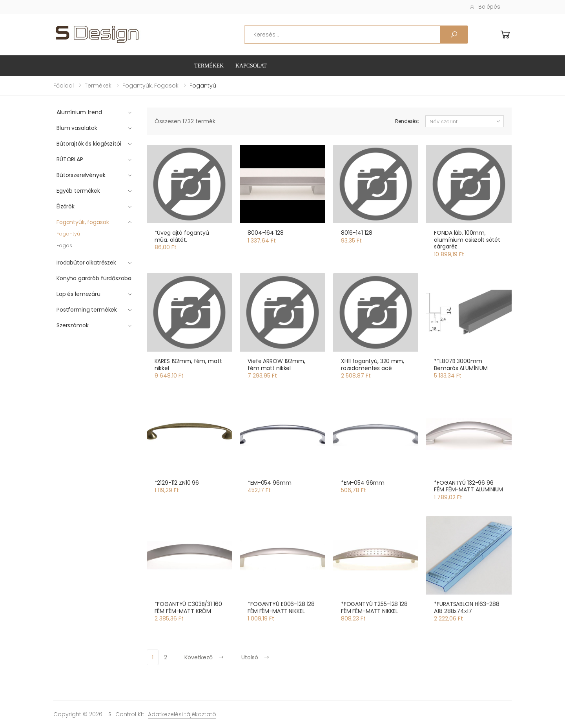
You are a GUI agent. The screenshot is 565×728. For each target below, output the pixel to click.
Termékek (209, 66)
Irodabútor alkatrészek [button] (86, 263)
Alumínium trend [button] (79, 112)
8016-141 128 (357, 233)
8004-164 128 (265, 233)
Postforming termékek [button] (87, 310)
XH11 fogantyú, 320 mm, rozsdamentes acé (373, 365)
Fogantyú (68, 234)
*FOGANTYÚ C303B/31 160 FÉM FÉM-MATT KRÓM (188, 608)
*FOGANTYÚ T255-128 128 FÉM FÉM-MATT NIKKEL (374, 608)
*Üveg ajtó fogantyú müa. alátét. (182, 236)
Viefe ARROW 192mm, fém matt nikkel (276, 365)
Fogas (64, 245)
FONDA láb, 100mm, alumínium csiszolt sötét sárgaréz (467, 240)
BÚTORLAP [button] (70, 159)
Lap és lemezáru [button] (78, 294)
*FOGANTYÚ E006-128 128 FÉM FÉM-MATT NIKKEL (281, 608)
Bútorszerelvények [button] (81, 175)
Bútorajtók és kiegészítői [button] (89, 144)
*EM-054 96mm (269, 483)
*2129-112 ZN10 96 (177, 483)
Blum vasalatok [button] (77, 128)
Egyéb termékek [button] (78, 191)
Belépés (485, 7)
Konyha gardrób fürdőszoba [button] (94, 278)
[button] (505, 35)
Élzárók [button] (66, 206)
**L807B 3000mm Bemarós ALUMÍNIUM (461, 365)
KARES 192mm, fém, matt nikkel (188, 365)
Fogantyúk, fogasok (150, 86)
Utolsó (255, 657)
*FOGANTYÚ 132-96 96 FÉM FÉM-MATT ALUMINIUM (468, 486)
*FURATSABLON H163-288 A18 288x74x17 (467, 608)
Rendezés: (407, 121)
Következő (204, 657)
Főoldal (64, 86)
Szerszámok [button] (73, 325)
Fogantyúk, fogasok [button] (83, 222)
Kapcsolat (251, 66)
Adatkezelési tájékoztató (182, 714)
